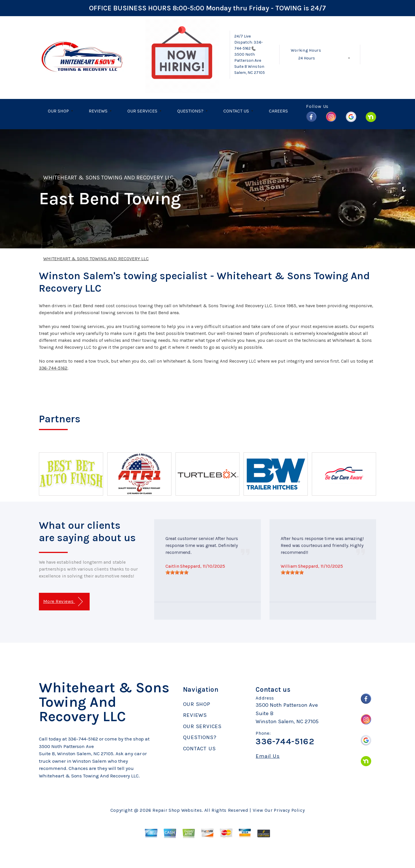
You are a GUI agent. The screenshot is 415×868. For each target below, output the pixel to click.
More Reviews (63, 602)
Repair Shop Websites (177, 810)
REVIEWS (98, 111)
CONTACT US (236, 111)
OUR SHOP (58, 111)
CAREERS (278, 111)
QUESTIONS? (190, 111)
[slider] (177, 572)
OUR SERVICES (142, 111)
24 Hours (307, 58)
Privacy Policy (289, 810)
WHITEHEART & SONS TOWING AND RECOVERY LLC (108, 178)
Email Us (268, 756)
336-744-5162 (53, 368)
